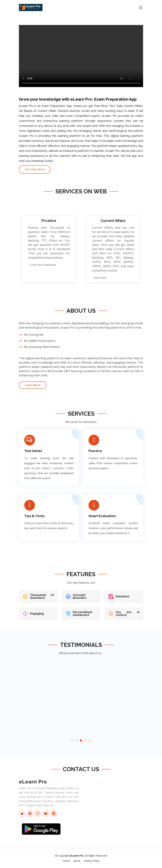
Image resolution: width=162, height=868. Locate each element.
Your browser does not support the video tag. (81, 56)
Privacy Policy (92, 861)
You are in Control (128, 614)
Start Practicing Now (42, 265)
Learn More (33, 385)
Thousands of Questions (42, 596)
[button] (72, 740)
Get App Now (35, 169)
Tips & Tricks (34, 516)
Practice (95, 451)
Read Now (99, 278)
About (77, 861)
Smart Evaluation (102, 516)
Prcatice (49, 221)
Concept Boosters (80, 596)
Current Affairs (113, 221)
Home (66, 861)
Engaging (37, 614)
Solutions (122, 596)
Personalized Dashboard (82, 614)
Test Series (33, 451)
